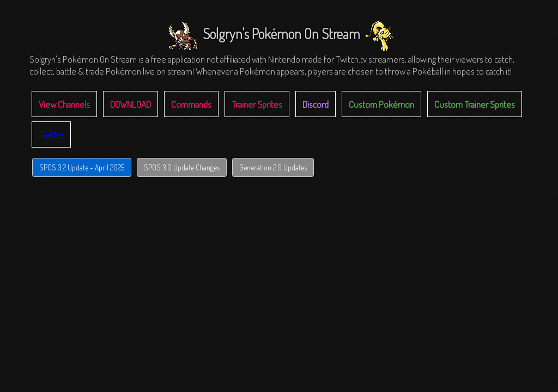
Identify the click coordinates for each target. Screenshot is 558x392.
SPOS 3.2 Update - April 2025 (82, 167)
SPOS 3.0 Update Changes (182, 167)
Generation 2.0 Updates (273, 167)
